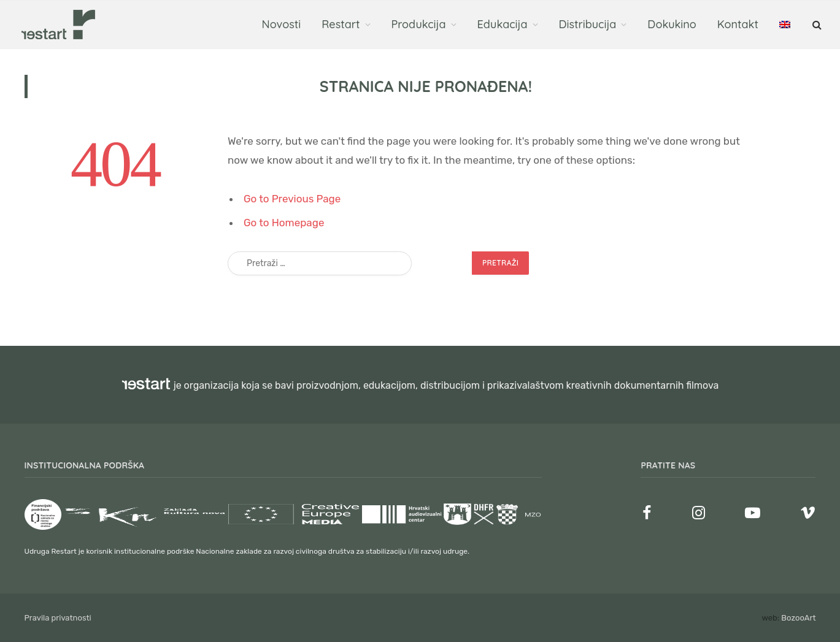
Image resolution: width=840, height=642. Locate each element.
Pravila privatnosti (58, 618)
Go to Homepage (284, 223)
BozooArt (798, 618)
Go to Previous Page (292, 199)
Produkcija (419, 24)
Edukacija (503, 24)
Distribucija (588, 24)
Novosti (282, 24)
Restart (341, 24)
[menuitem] (785, 25)
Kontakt (738, 24)
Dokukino (672, 24)
